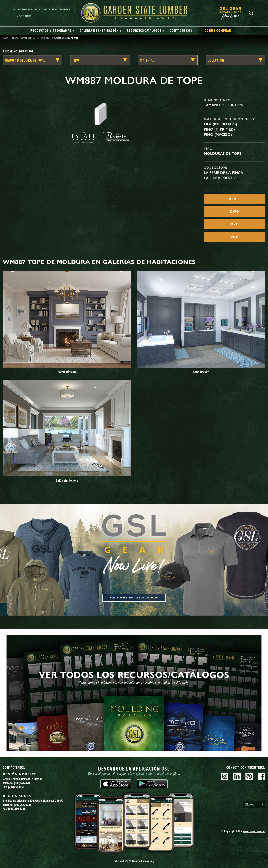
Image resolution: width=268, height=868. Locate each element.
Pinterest (249, 776)
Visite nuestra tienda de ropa (134, 598)
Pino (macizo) (218, 134)
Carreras (24, 16)
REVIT (234, 199)
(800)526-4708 (23, 783)
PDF (234, 237)
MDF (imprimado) (220, 124)
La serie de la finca (223, 173)
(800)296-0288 (23, 805)
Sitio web (134, 861)
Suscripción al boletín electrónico (43, 10)
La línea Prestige (221, 178)
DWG (235, 212)
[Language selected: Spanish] (254, 804)
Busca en (251, 13)
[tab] (52, 31)
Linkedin (237, 776)
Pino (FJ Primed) (219, 129)
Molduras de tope (223, 153)
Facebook (261, 776)
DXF (234, 224)
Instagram (225, 776)
